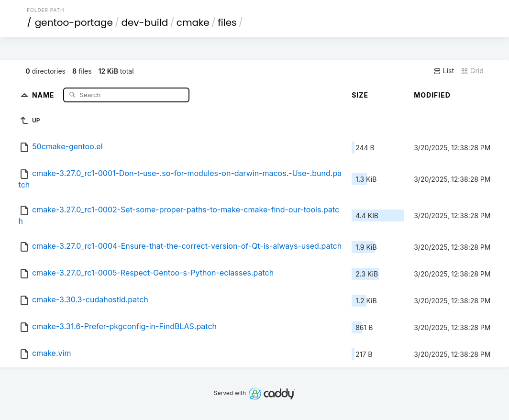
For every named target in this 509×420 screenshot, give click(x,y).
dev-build (144, 22)
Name (44, 94)
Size (360, 95)
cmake (193, 22)
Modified (432, 95)
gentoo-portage (74, 22)
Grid (472, 71)
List (444, 71)
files (227, 22)
